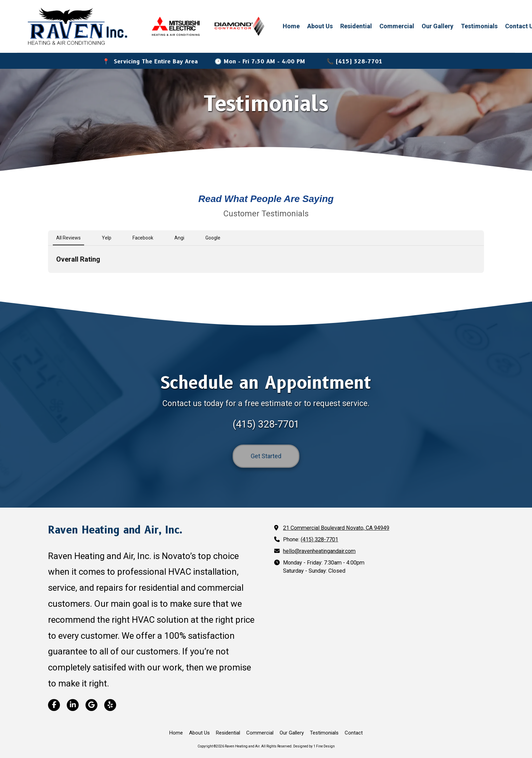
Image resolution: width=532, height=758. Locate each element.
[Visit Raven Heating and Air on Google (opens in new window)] (91, 705)
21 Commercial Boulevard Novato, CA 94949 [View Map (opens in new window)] (336, 528)
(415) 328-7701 (319, 539)
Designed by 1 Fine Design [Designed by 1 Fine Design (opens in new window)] (314, 746)
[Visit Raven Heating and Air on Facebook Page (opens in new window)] (54, 705)
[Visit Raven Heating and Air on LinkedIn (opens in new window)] (73, 705)
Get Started (266, 456)
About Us (320, 26)
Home (291, 26)
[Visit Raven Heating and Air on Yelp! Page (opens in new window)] (110, 705)
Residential (356, 26)
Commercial (397, 26)
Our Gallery (437, 26)
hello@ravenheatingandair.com (319, 551)
